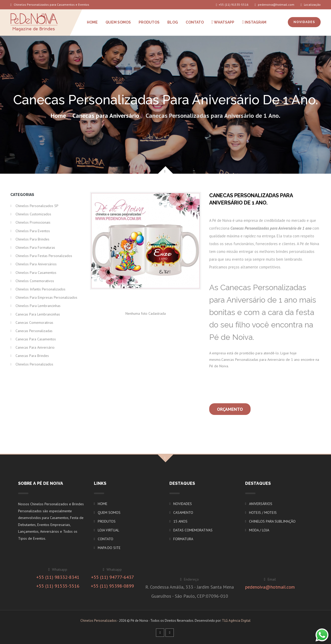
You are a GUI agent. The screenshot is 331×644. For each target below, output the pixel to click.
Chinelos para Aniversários (36, 264)
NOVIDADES (304, 22)
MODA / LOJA (259, 530)
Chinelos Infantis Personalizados (40, 289)
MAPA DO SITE (109, 548)
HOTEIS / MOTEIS (263, 513)
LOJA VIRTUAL (108, 530)
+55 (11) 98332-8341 (58, 577)
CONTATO (195, 22)
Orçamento (230, 409)
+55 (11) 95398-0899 (112, 586)
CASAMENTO (183, 513)
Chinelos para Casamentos (36, 273)
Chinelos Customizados (33, 214)
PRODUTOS (149, 22)
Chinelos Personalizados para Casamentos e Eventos (50, 5)
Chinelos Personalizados (34, 364)
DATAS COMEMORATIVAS (193, 530)
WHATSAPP (223, 22)
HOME (92, 22)
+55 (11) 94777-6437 (112, 577)
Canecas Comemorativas (34, 323)
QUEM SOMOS (118, 22)
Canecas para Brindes (32, 356)
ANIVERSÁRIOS (261, 504)
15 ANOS (180, 521)
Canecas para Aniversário (106, 116)
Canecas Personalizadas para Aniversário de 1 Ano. (213, 116)
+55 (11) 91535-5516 (232, 5)
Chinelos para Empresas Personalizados (46, 297)
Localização (311, 5)
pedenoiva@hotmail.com (275, 5)
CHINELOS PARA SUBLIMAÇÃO (272, 521)
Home (58, 116)
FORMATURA (183, 539)
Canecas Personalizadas (34, 331)
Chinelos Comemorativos (35, 281)
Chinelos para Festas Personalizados (44, 256)
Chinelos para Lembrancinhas (38, 306)
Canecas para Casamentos (36, 339)
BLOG (173, 22)
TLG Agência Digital (236, 621)
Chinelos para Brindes (32, 239)
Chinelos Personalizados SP (37, 206)
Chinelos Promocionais (33, 222)
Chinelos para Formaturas (35, 247)
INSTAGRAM (254, 22)
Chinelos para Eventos (33, 231)
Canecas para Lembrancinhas (38, 314)
